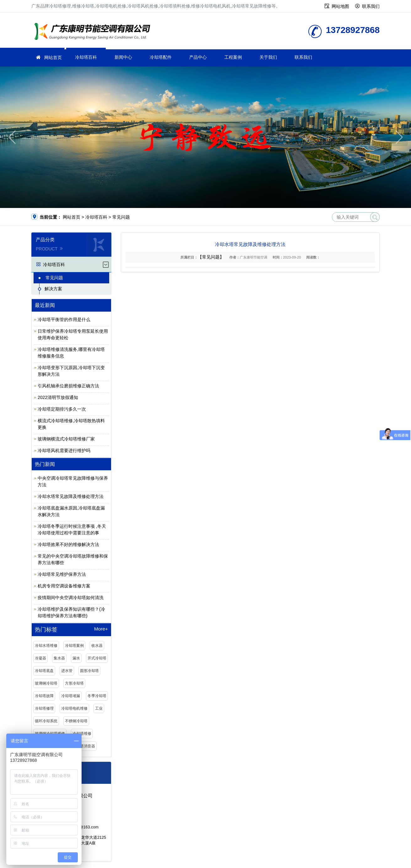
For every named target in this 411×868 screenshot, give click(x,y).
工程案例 (233, 57)
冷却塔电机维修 (74, 708)
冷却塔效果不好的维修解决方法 (68, 544)
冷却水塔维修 (46, 646)
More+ (101, 629)
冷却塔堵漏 (71, 696)
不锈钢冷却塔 (76, 721)
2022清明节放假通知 (58, 397)
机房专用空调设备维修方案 (64, 586)
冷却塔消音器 (84, 746)
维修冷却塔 (94, 32)
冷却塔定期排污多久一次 (62, 409)
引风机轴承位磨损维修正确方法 (68, 386)
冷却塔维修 (82, 734)
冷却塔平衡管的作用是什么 (64, 319)
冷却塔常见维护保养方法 (62, 574)
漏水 (76, 658)
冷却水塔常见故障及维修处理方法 (71, 496)
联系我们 (371, 6)
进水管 (67, 671)
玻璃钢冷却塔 (46, 683)
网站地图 (340, 6)
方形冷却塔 (74, 683)
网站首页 (53, 57)
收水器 (97, 646)
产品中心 (198, 57)
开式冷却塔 (97, 658)
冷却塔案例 (74, 646)
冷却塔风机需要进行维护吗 (64, 450)
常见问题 (121, 217)
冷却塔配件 (161, 57)
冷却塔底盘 (44, 671)
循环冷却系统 (46, 721)
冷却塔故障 (44, 696)
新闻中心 (123, 57)
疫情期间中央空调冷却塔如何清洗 (71, 598)
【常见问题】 (211, 257)
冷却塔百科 (86, 57)
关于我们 (268, 57)
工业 (99, 708)
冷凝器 (40, 658)
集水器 (59, 658)
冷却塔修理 (44, 708)
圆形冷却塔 (89, 671)
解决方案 (53, 289)
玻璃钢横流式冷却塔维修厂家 (66, 439)
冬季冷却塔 (97, 696)
